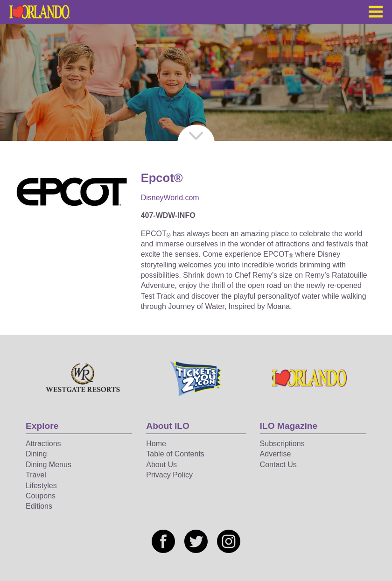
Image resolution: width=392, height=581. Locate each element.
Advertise (276, 454)
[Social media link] (163, 541)
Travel (36, 475)
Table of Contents (175, 454)
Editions (39, 506)
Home (156, 444)
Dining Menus (49, 465)
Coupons (41, 496)
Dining (36, 454)
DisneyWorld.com (170, 198)
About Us (161, 465)
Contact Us (278, 465)
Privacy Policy (169, 475)
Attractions (43, 444)
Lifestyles (41, 486)
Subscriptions (282, 444)
